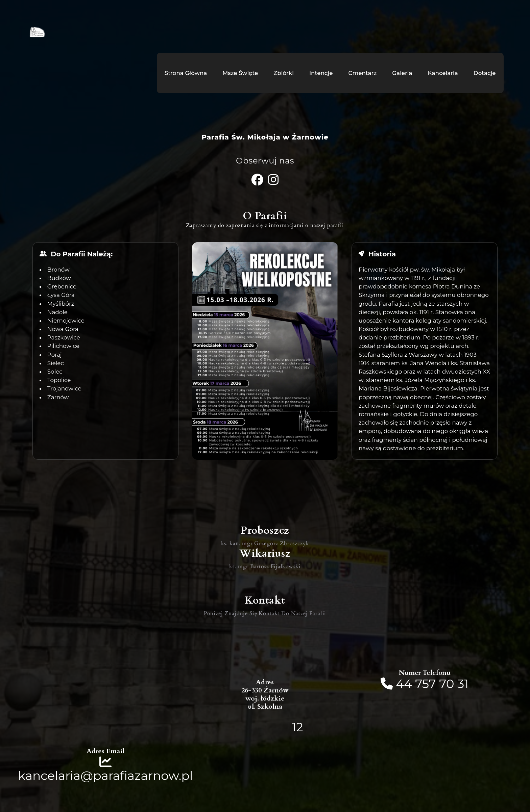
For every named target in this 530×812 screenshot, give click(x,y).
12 (297, 727)
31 (463, 684)
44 (405, 684)
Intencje (321, 73)
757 (426, 684)
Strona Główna (186, 73)
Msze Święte (240, 73)
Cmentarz (362, 73)
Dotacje (485, 73)
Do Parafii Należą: (82, 254)
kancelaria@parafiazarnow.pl (106, 776)
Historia (382, 254)
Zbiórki (284, 73)
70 (447, 684)
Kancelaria (443, 73)
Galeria (402, 73)
